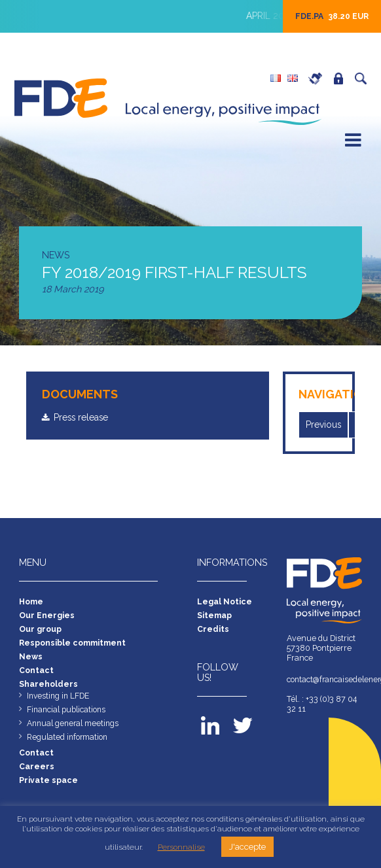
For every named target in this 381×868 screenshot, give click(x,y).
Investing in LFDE (60, 701)
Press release (84, 417)
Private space (342, 78)
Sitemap (215, 616)
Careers (319, 78)
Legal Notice (225, 602)
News (31, 660)
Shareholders (49, 688)
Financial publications (68, 715)
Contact (37, 674)
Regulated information (69, 744)
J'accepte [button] (247, 847)
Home (32, 602)
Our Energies (47, 616)
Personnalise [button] (181, 847)
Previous (325, 425)
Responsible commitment (74, 645)
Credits (213, 631)
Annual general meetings (75, 730)
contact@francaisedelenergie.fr (324, 681)
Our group (41, 631)
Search (364, 78)
